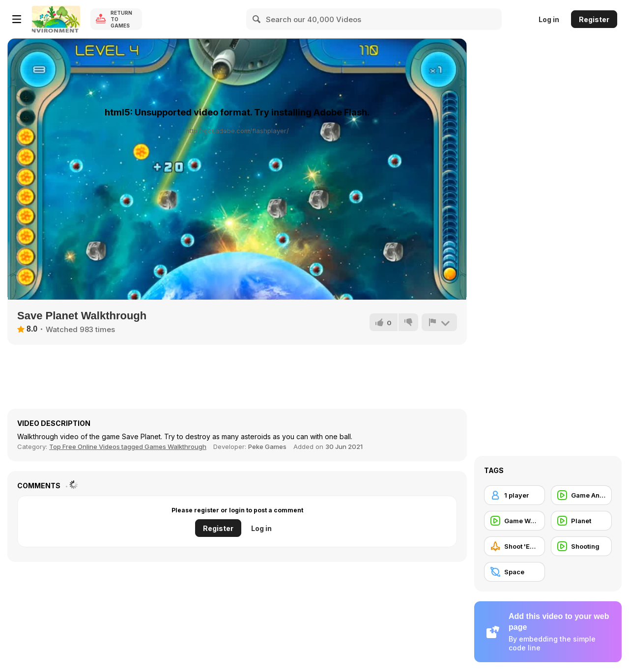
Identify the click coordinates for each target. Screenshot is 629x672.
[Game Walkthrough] (515, 521)
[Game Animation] (581, 495)
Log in (549, 19)
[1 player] (515, 495)
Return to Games (121, 19)
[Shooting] (581, 546)
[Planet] (581, 521)
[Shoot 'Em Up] (515, 546)
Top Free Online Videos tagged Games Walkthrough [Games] (128, 447)
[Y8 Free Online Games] (56, 19)
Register (594, 19)
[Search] (257, 19)
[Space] (515, 572)
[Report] (439, 322)
